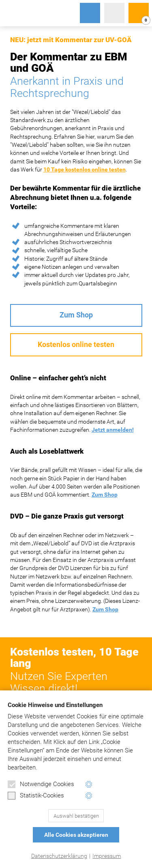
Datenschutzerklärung (59, 856)
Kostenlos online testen (76, 345)
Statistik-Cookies (36, 796)
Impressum (107, 856)
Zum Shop (76, 315)
